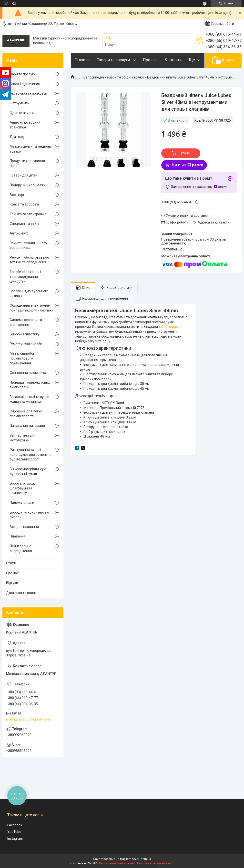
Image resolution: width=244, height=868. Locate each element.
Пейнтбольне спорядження (21, 548)
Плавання (18, 536)
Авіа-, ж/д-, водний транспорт (25, 125)
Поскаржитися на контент (117, 863)
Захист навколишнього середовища (28, 245)
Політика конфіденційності (156, 863)
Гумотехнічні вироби (26, 344)
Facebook (15, 825)
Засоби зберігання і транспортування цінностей (25, 277)
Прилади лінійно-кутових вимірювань (30, 385)
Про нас (150, 60)
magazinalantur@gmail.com (28, 719)
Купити (185, 153)
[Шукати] (109, 38)
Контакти (173, 60)
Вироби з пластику (25, 334)
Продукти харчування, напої (28, 163)
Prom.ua (145, 859)
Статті (11, 563)
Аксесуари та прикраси (28, 93)
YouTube (14, 832)
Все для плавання (24, 527)
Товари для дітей (24, 175)
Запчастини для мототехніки (23, 438)
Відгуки (12, 583)
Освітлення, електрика (28, 373)
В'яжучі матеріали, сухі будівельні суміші (28, 471)
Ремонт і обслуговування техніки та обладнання (30, 260)
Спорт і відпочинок (25, 84)
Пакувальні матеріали (27, 426)
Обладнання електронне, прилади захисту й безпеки (32, 308)
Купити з (188, 165)
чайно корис (168, 327)
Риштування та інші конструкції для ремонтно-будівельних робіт (31, 454)
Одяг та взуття (22, 113)
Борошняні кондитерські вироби (29, 515)
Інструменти (20, 103)
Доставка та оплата (22, 593)
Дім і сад (17, 137)
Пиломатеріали (22, 503)
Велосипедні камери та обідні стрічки (114, 77)
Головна (82, 60)
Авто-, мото (19, 233)
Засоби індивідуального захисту (29, 293)
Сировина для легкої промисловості (26, 414)
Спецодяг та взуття (26, 224)
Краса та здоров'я (24, 204)
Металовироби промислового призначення (22, 358)
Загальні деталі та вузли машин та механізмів (30, 399)
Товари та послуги (114, 60)
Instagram (15, 839)
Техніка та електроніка (28, 214)
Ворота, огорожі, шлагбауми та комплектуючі (23, 488)
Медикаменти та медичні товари (30, 149)
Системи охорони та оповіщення (26, 322)
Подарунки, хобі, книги (28, 185)
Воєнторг (17, 195)
